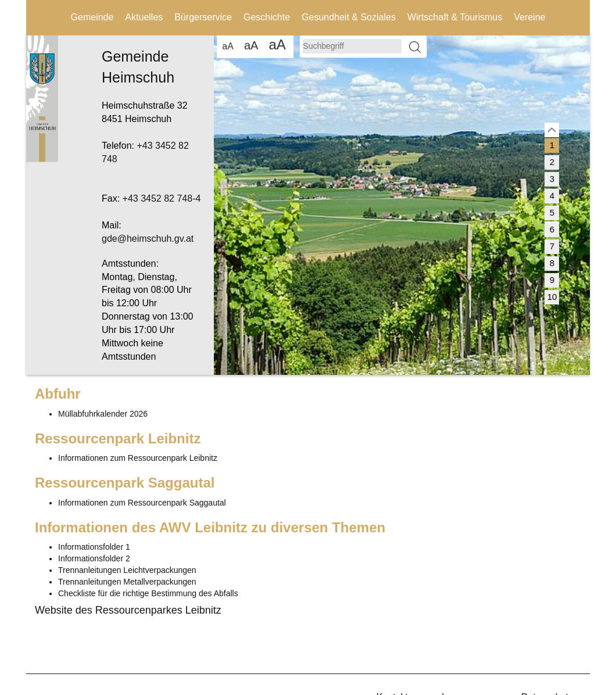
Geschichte (267, 17)
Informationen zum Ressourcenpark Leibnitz (138, 458)
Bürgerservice (203, 17)
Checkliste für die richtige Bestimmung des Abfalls (148, 593)
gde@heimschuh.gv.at (148, 239)
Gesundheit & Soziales (349, 17)
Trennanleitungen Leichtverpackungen (127, 570)
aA (228, 46)
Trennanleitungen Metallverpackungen (127, 582)
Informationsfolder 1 (94, 547)
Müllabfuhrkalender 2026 (103, 414)
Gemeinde (92, 17)
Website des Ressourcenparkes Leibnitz (128, 610)
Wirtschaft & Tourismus (455, 17)
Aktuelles (144, 17)
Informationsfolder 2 (94, 558)
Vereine (529, 17)
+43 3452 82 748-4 (162, 198)
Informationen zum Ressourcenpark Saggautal (142, 503)
